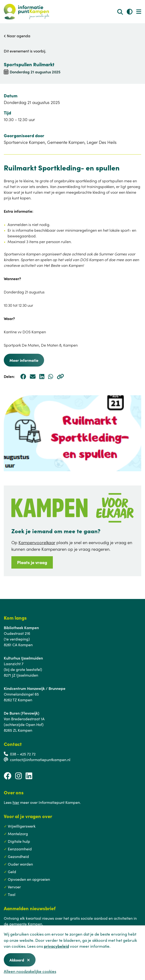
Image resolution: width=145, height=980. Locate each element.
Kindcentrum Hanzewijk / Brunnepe (35, 688)
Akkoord (20, 960)
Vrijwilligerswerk (22, 826)
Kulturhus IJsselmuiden (23, 658)
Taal (12, 894)
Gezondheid (18, 856)
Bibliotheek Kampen (21, 627)
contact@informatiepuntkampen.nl (40, 759)
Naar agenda (17, 36)
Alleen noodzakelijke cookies (30, 971)
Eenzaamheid (20, 849)
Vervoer (14, 887)
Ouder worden (20, 864)
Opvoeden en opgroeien (29, 879)
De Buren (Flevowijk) (22, 713)
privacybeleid (56, 946)
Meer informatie (24, 360)
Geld (12, 872)
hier (16, 802)
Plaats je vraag (32, 562)
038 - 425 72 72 (23, 754)
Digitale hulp (19, 841)
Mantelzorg (18, 834)
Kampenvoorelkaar (37, 542)
